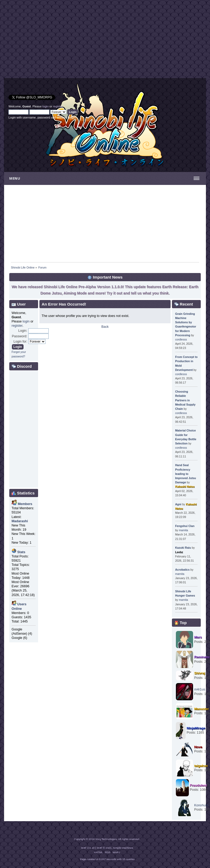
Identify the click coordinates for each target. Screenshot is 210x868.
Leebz (179, 552)
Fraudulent (198, 785)
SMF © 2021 (104, 848)
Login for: (20, 342)
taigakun (201, 766)
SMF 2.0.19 (88, 848)
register (58, 106)
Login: (23, 331)
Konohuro (201, 805)
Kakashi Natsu (185, 487)
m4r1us (200, 689)
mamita (183, 530)
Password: (20, 336)
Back (105, 327)
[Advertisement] (54, 41)
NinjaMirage (196, 728)
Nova (198, 747)
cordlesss (181, 339)
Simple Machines (123, 848)
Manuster (201, 709)
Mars (198, 637)
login (45, 106)
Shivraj (200, 673)
